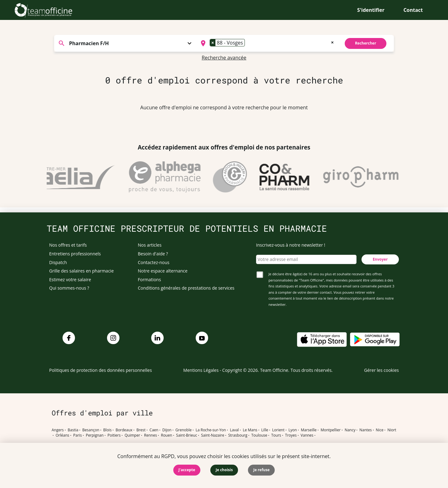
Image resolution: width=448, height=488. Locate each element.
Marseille (309, 430)
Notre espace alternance (163, 271)
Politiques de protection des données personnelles (100, 370)
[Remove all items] (332, 42)
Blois (107, 430)
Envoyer (380, 259)
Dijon (167, 430)
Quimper (133, 435)
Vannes (307, 435)
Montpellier (330, 430)
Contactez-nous (154, 262)
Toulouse (259, 435)
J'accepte (187, 470)
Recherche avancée (224, 58)
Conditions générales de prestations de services (186, 288)
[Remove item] (213, 43)
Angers (58, 430)
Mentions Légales (201, 370)
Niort (392, 430)
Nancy (350, 430)
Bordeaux (124, 430)
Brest (141, 430)
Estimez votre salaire (70, 280)
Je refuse (261, 470)
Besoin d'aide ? (153, 254)
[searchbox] (248, 43)
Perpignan (95, 435)
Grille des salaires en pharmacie (82, 271)
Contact (413, 10)
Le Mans (250, 430)
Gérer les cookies (381, 370)
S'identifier (371, 10)
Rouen (166, 435)
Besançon (91, 430)
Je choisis (224, 470)
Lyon (293, 430)
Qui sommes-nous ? (69, 288)
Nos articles (150, 245)
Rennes (150, 435)
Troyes (291, 435)
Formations (149, 280)
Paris (77, 435)
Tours (276, 435)
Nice (380, 430)
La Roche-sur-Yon (211, 430)
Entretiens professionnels (75, 254)
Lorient (278, 430)
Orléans (63, 435)
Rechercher (366, 43)
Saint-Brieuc (187, 435)
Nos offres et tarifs (68, 245)
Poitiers (114, 435)
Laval (234, 430)
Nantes (366, 430)
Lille (265, 430)
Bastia (73, 430)
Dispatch (58, 262)
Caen (154, 430)
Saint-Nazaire (212, 435)
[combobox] (266, 43)
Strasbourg (238, 435)
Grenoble (184, 430)
